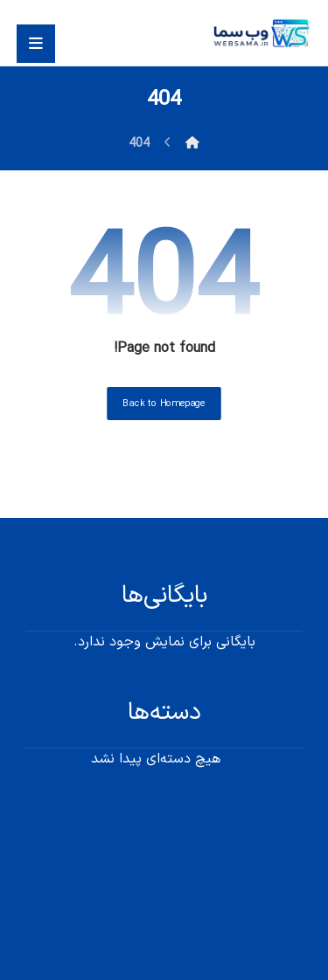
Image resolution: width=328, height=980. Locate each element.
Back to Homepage (164, 404)
